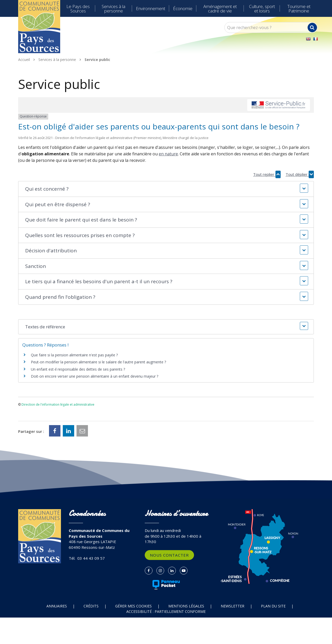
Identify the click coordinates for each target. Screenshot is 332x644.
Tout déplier (300, 174)
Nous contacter (169, 555)
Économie (183, 8)
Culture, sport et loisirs (262, 9)
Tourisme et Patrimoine (299, 9)
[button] (166, 189)
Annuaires (57, 606)
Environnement (151, 8)
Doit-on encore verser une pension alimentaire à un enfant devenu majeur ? (95, 376)
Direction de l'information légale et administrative (58, 404)
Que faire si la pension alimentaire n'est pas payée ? (74, 355)
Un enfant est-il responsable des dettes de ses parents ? (78, 369)
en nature (168, 154)
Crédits (91, 606)
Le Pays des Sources (78, 9)
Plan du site (273, 606)
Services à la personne (113, 9)
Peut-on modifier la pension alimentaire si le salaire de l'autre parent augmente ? (98, 362)
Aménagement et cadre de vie (220, 9)
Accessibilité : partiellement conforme (166, 611)
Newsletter (233, 606)
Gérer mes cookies (133, 606)
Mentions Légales (186, 606)
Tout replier (267, 174)
